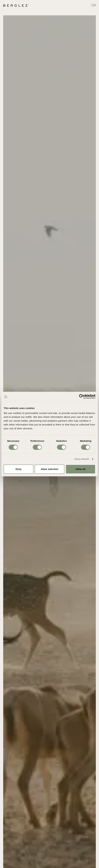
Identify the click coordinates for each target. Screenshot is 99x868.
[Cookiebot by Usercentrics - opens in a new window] (81, 396)
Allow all (81, 469)
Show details (82, 459)
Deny (19, 469)
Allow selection (49, 469)
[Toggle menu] (93, 5)
